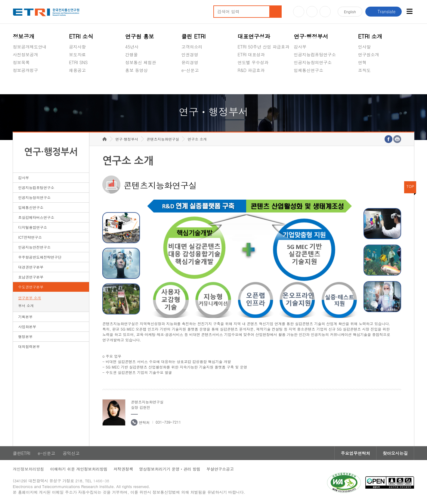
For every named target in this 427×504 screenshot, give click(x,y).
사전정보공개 (26, 54)
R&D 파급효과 (251, 70)
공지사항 (77, 47)
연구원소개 (369, 54)
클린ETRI (22, 453)
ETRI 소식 (81, 36)
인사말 (364, 47)
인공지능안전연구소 (34, 247)
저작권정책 (123, 469)
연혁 (362, 62)
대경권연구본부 (31, 267)
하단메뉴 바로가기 (0, 0)
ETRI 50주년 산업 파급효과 (264, 47)
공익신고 (190, 84)
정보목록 (21, 62)
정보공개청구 (26, 70)
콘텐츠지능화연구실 (163, 139)
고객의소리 (192, 47)
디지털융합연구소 (32, 227)
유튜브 (299, 12)
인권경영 (190, 54)
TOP (410, 186)
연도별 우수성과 (253, 62)
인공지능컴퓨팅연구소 (315, 54)
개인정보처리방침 (29, 469)
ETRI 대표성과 (251, 54)
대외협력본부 (29, 346)
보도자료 (77, 54)
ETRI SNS (78, 62)
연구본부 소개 (29, 298)
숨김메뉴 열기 (16, 77)
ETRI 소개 (370, 36)
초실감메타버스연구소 (315, 84)
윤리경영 (190, 62)
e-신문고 (190, 70)
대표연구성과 (254, 36)
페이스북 (325, 12)
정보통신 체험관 (141, 62)
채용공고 (77, 70)
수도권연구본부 (31, 287)
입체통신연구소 (308, 70)
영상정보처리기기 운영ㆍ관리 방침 (170, 469)
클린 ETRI (194, 36)
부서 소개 (26, 305)
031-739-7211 (168, 422)
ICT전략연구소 (30, 237)
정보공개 (24, 36)
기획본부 (25, 317)
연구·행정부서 (311, 36)
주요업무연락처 (355, 453)
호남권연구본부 (31, 277)
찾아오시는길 (395, 453)
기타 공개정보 (371, 84)
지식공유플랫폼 (252, 84)
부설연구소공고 (220, 469)
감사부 (300, 47)
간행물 (132, 54)
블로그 (312, 12)
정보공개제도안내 (30, 47)
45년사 (132, 47)
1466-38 (101, 481)
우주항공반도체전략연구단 (40, 257)
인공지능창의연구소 (313, 62)
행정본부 (25, 336)
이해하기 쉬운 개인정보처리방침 (79, 469)
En (350, 12)
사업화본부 (27, 327)
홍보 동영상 (136, 70)
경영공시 (21, 84)
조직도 (364, 70)
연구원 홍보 (140, 36)
